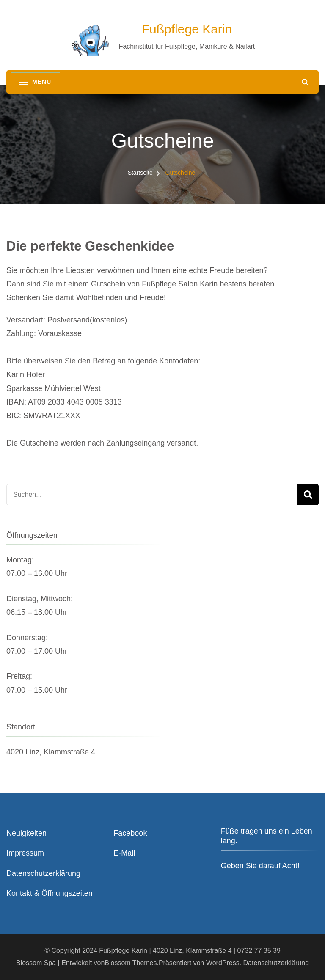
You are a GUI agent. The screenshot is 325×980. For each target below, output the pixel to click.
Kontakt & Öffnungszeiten (50, 893)
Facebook (130, 833)
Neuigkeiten (26, 833)
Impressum (25, 853)
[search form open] (305, 82)
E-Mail (124, 853)
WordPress (223, 963)
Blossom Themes (131, 963)
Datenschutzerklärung (43, 873)
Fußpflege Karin (187, 29)
